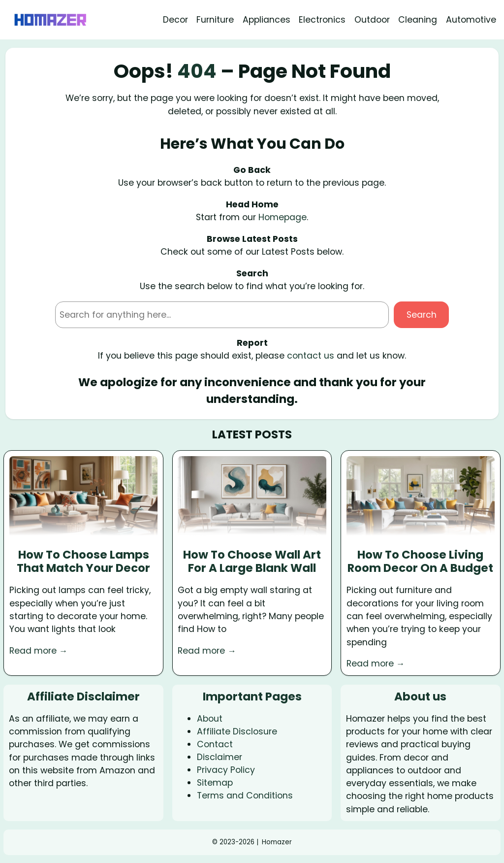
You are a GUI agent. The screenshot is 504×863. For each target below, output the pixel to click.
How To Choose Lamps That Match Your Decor (83, 562)
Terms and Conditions (245, 796)
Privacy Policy (226, 770)
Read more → (39, 651)
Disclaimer (220, 757)
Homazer (277, 842)
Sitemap (215, 783)
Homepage (283, 217)
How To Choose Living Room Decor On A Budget (420, 562)
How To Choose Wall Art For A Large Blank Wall (252, 562)
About (210, 719)
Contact (215, 744)
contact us (311, 356)
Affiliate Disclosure (237, 731)
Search (422, 315)
